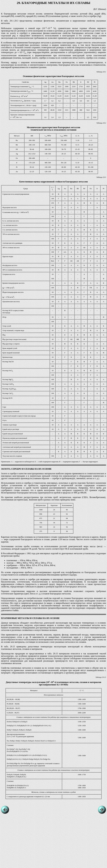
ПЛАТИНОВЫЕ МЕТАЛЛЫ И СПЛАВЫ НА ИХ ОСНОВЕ (30, 618)
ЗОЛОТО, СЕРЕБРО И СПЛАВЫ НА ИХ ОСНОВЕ (26, 469)
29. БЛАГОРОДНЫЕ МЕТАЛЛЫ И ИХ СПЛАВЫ (53, 3)
